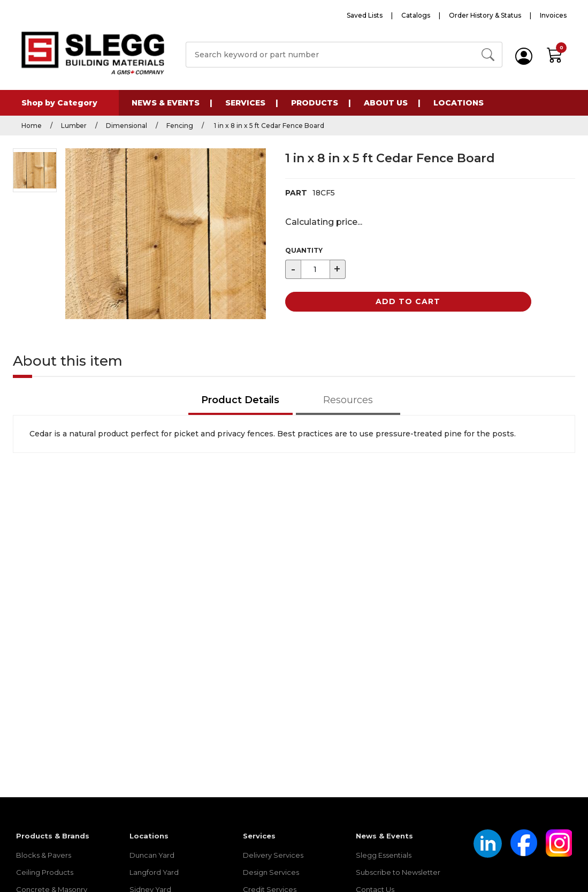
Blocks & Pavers (44, 855)
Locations (459, 103)
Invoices (553, 15)
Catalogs (416, 15)
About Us (386, 103)
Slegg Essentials (384, 855)
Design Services (271, 872)
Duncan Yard (152, 855)
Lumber (74, 126)
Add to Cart (408, 301)
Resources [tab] (348, 400)
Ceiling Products (45, 872)
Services (245, 103)
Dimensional (127, 126)
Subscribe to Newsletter (398, 872)
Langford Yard (154, 872)
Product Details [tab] (240, 400)
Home (32, 126)
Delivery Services (273, 855)
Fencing (180, 126)
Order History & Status (485, 15)
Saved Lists (365, 15)
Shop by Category (59, 103)
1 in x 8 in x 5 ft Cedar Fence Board (268, 126)
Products (315, 103)
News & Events (166, 103)
